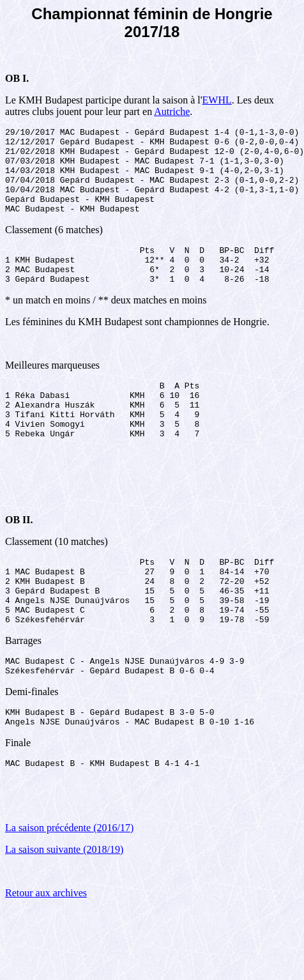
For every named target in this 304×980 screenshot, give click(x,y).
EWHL (217, 100)
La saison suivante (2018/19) (64, 909)
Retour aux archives (46, 952)
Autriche (172, 111)
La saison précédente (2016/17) (69, 887)
